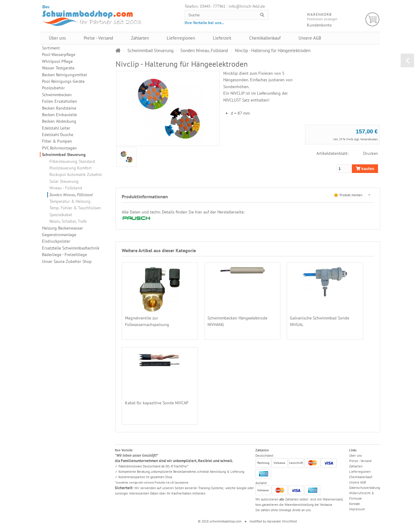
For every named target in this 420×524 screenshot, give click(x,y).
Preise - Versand (98, 38)
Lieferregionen (181, 38)
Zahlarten (140, 38)
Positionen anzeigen (322, 19)
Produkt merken (351, 195)
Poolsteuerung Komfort (71, 168)
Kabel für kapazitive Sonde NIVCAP (157, 403)
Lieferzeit (222, 38)
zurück (407, 60)
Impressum (357, 509)
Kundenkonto (319, 25)
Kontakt (355, 504)
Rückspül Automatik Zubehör (76, 174)
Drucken (371, 153)
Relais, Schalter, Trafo (68, 221)
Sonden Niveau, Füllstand (71, 195)
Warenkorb (373, 20)
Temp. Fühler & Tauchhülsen (75, 208)
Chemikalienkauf (265, 38)
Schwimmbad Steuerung (64, 155)
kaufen (365, 169)
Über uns (57, 38)
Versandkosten (369, 139)
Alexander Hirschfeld (282, 521)
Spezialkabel (61, 215)
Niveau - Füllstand (66, 188)
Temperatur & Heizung (70, 201)
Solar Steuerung (64, 181)
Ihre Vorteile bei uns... (204, 23)
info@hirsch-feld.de (247, 6)
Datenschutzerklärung (365, 488)
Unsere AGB (310, 38)
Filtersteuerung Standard (72, 161)
